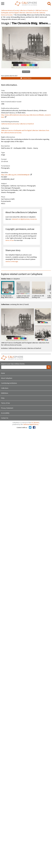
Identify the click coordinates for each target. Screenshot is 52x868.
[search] (49, 4)
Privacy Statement (7, 408)
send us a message (12, 262)
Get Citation (26, 72)
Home (3, 373)
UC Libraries (35, 423)
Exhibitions (5, 393)
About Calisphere (7, 378)
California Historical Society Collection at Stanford (18, 11)
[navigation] (3, 4)
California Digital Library (31, 424)
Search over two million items (13, 364)
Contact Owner (26, 78)
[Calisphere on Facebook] (34, 428)
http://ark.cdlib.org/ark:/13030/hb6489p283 (15, 175)
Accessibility (5, 413)
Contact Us (5, 418)
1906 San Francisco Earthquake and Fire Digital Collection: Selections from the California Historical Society (24, 13)
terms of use (10, 240)
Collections (5, 388)
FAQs (3, 398)
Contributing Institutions (9, 383)
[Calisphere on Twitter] (30, 428)
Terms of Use (5, 403)
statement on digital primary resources (24, 219)
